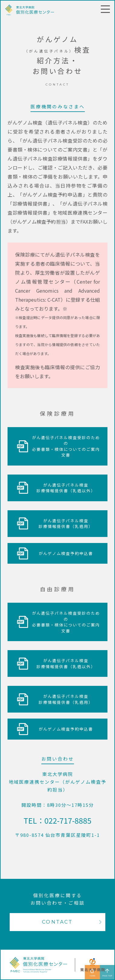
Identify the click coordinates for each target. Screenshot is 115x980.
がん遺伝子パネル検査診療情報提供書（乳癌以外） (66, 488)
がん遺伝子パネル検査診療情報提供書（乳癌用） (66, 524)
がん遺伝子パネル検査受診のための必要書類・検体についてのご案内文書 (66, 446)
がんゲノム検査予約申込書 (66, 553)
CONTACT (57, 922)
